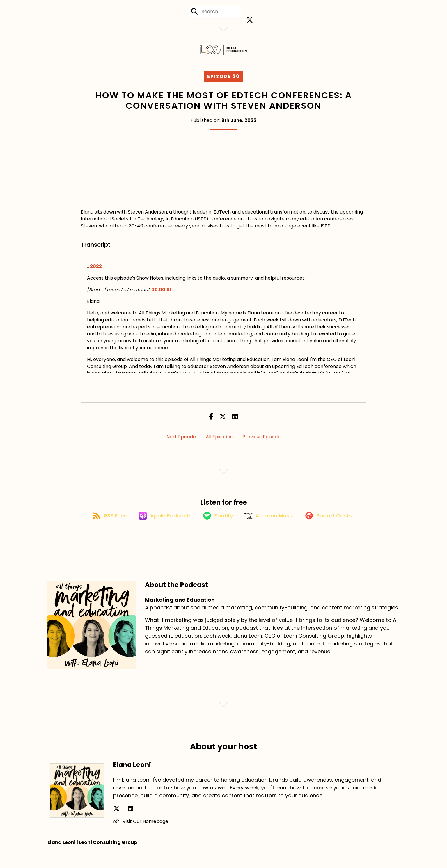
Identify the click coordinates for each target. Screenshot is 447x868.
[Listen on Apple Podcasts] (159, 528)
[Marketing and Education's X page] (250, 23)
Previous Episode (261, 443)
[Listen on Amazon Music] (272, 528)
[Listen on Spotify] (217, 528)
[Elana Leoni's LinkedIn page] (124, 822)
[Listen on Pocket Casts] (336, 528)
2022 (96, 272)
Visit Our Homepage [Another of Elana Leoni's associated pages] (141, 834)
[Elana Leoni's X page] (116, 822)
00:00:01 (161, 295)
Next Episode (181, 443)
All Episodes (219, 443)
